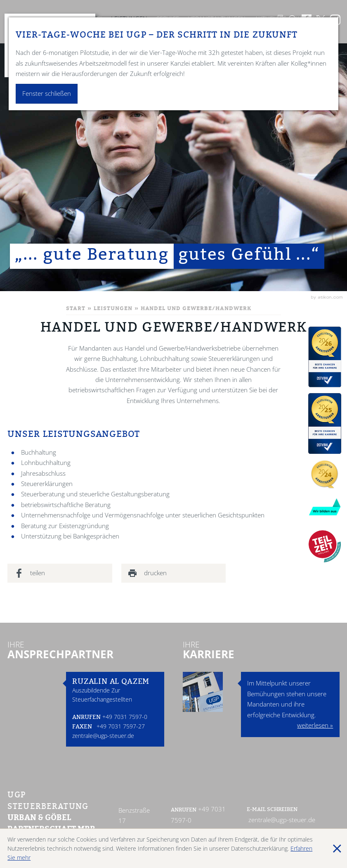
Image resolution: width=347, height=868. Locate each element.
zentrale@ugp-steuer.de (103, 736)
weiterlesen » (315, 725)
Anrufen (86, 718)
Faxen (82, 727)
